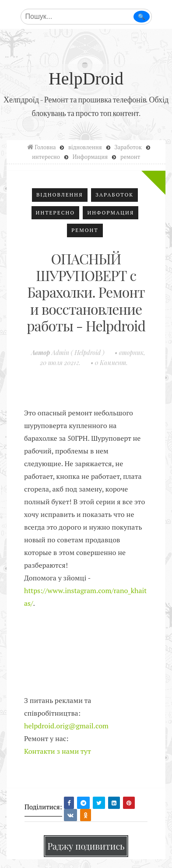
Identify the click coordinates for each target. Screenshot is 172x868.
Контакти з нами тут (58, 751)
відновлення (60, 195)
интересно (56, 213)
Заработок (114, 195)
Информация (111, 213)
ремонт (85, 230)
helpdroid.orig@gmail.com (66, 726)
